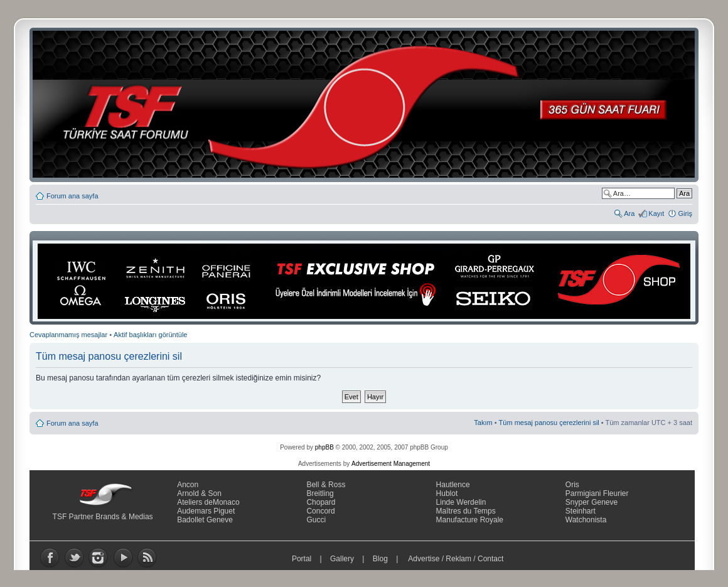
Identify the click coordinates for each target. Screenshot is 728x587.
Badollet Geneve (205, 520)
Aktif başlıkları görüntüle (150, 335)
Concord (320, 511)
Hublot (447, 493)
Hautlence (453, 485)
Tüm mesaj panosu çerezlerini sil (549, 423)
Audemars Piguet (206, 511)
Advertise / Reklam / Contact (456, 559)
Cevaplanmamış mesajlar (68, 335)
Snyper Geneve (591, 502)
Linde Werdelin (461, 502)
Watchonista (586, 520)
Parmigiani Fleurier (597, 493)
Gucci (316, 520)
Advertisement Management (391, 464)
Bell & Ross (326, 485)
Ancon (188, 485)
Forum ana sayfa (72, 196)
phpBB (324, 447)
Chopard (321, 502)
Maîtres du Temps (466, 511)
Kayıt (656, 213)
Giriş (685, 213)
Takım (483, 423)
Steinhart (581, 511)
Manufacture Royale (470, 520)
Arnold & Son (199, 493)
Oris (572, 485)
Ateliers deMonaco (208, 502)
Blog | (388, 559)
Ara (629, 213)
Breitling (320, 493)
